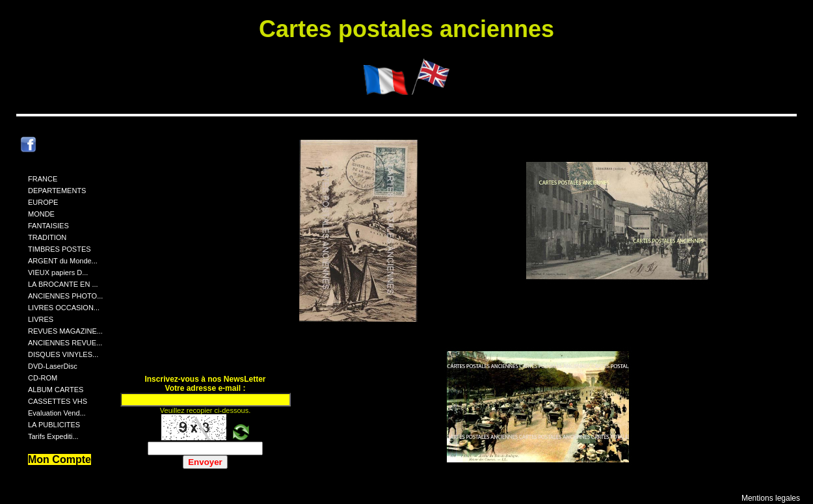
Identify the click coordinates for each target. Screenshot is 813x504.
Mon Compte (60, 459)
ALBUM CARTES (56, 390)
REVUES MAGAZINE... (65, 331)
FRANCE (43, 179)
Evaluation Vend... (57, 413)
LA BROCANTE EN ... (63, 284)
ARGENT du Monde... (63, 261)
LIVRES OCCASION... (64, 308)
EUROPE (43, 202)
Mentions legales (771, 498)
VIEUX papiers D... (58, 272)
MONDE (41, 214)
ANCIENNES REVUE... (65, 343)
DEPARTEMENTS (57, 191)
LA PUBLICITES (54, 425)
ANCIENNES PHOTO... (65, 296)
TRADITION (47, 237)
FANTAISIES (48, 226)
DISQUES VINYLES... (63, 354)
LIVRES (41, 319)
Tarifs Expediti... (53, 436)
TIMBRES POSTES (60, 249)
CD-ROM (43, 378)
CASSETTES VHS (58, 401)
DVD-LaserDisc (53, 366)
